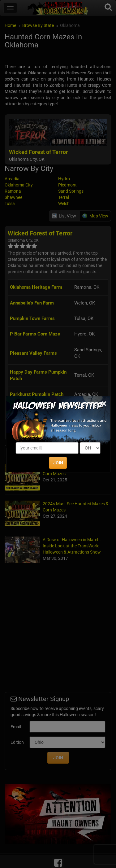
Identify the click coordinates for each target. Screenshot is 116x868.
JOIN (58, 463)
